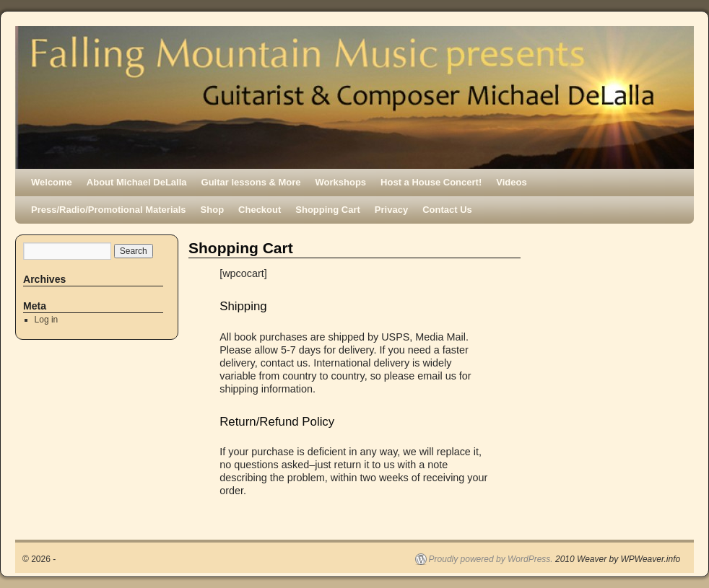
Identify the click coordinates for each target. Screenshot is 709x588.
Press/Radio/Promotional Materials (109, 210)
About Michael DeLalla (137, 182)
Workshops (341, 182)
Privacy (391, 210)
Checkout (260, 210)
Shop (213, 210)
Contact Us (447, 210)
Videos (511, 182)
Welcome (52, 182)
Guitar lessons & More (251, 182)
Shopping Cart (328, 210)
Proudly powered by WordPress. (491, 559)
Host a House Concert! (431, 182)
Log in (47, 320)
